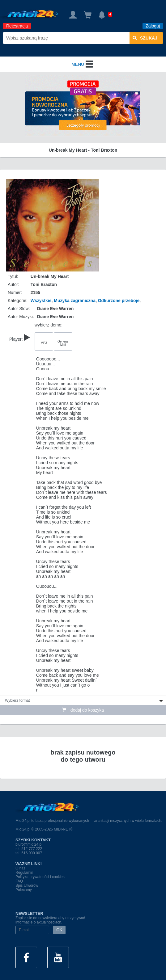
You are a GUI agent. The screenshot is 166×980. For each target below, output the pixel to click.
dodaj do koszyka (83, 710)
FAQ (19, 881)
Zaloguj (153, 26)
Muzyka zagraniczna (75, 301)
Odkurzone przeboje (119, 301)
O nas (20, 868)
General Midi (63, 343)
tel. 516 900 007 (29, 853)
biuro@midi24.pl (29, 844)
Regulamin (24, 873)
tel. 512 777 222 (29, 849)
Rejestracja (17, 26)
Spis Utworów (27, 885)
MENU (83, 64)
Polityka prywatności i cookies (40, 877)
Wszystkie (41, 301)
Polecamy (24, 890)
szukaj (145, 38)
